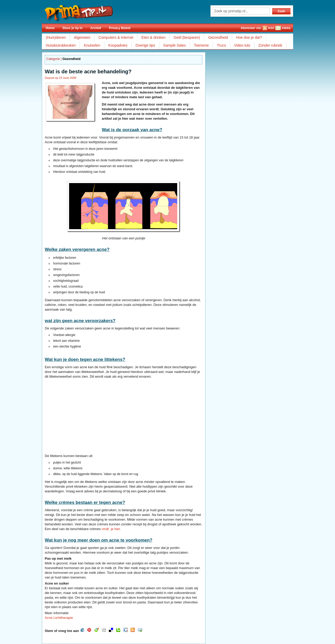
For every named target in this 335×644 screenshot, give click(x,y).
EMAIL (287, 28)
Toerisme (201, 45)
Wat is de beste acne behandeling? (88, 71)
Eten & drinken (153, 37)
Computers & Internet (116, 37)
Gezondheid (218, 37)
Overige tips (145, 45)
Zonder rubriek (270, 45)
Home (50, 28)
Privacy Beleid (120, 28)
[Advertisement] (89, 417)
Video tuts (242, 45)
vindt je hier (111, 529)
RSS (271, 28)
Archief (96, 28)
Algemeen (82, 37)
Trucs (221, 45)
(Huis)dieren (56, 37)
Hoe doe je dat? (249, 37)
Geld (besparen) (187, 37)
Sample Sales (175, 45)
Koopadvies (118, 45)
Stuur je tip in (72, 28)
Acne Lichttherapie (59, 618)
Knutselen (92, 45)
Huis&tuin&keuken (61, 45)
